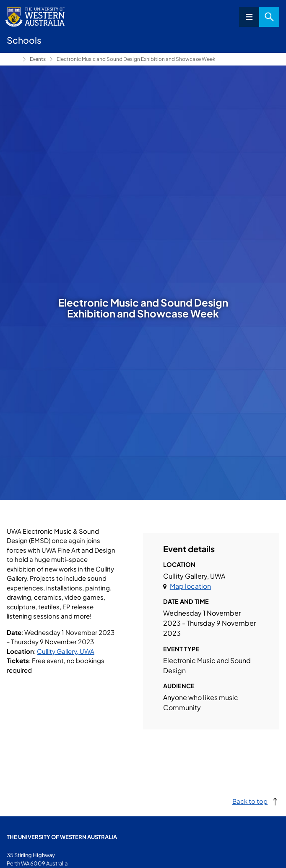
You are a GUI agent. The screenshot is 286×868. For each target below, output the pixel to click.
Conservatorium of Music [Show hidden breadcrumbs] (13, 59)
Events (38, 59)
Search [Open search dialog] (269, 17)
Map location (190, 586)
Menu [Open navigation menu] (249, 17)
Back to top (250, 801)
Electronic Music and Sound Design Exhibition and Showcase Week (136, 59)
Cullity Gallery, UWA (66, 651)
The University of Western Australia (62, 837)
